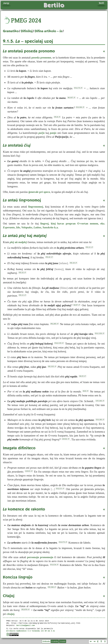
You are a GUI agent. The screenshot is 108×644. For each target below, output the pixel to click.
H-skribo (55, 641)
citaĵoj (10, 614)
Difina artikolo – (48, 31)
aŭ (18, 242)
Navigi (6, 3)
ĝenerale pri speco (39, 192)
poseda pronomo (41, 58)
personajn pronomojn (40, 557)
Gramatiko (11, 31)
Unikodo (46, 641)
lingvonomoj (36, 207)
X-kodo (63, 641)
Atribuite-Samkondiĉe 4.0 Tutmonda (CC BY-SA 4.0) (31, 631)
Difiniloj (27, 31)
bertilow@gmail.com (26, 625)
